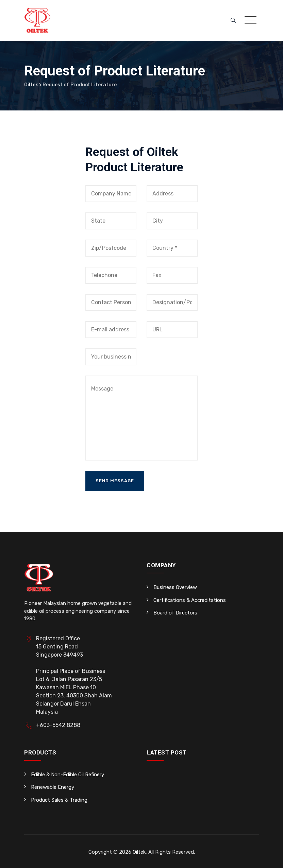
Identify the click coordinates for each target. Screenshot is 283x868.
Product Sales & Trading (59, 800)
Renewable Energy (53, 787)
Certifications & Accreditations (190, 600)
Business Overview (175, 587)
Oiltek (139, 852)
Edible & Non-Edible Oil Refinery (68, 775)
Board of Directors (175, 613)
